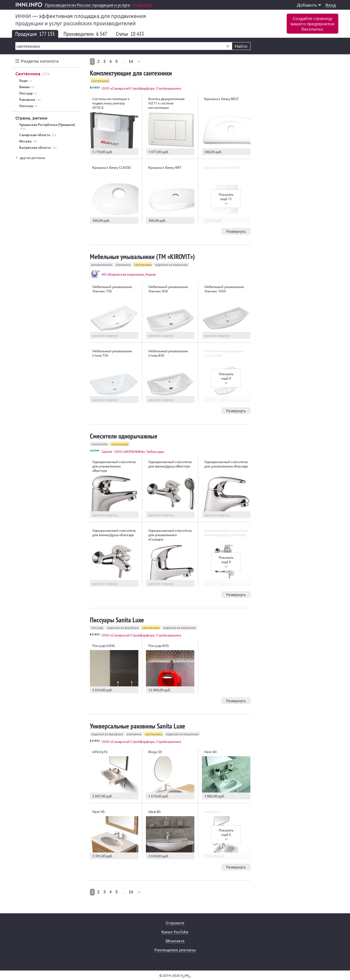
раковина (123, 265)
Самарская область (38, 135)
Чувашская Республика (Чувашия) (47, 127)
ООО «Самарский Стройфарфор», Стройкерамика (141, 88)
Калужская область (38, 148)
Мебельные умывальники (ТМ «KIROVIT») (142, 257)
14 (131, 61)
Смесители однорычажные (124, 436)
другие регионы (33, 158)
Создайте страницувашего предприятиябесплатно (312, 23)
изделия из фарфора (123, 628)
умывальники (102, 265)
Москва (28, 141)
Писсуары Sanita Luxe (117, 620)
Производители (85, 34)
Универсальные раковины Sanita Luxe (137, 726)
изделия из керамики (171, 265)
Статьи (130, 34)
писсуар (97, 628)
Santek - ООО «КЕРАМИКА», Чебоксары (133, 451)
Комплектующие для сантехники (131, 73)
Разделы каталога (40, 61)
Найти (241, 46)
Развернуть (236, 231)
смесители (99, 444)
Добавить (309, 5)
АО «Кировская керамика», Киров (129, 274)
